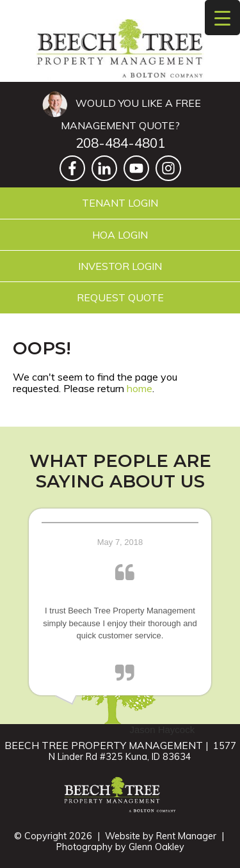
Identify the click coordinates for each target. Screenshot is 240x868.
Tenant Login (120, 203)
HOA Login (120, 235)
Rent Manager (186, 836)
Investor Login (120, 266)
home (140, 388)
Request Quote (120, 297)
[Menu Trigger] (222, 18)
